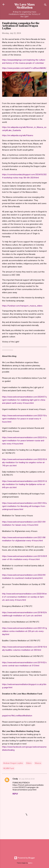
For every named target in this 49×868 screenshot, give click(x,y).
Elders (29, 763)
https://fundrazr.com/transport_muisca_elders (22, 306)
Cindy (15, 779)
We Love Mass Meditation (25, 6)
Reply (15, 794)
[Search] (45, 5)
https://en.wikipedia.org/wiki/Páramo (18, 135)
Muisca (38, 763)
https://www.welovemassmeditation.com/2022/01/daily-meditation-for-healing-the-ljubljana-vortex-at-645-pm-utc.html (24, 484)
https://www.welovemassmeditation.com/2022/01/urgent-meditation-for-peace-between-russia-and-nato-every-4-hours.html (24, 441)
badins (30, 863)
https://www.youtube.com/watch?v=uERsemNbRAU (24, 68)
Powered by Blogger (24, 858)
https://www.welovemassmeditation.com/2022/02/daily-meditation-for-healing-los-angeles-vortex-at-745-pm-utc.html (24, 462)
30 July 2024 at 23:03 (27, 779)
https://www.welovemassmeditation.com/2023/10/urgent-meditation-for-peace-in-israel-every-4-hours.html (24, 419)
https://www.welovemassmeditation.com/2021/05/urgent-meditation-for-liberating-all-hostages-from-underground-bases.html (24, 506)
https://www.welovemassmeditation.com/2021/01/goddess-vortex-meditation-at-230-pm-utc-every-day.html (24, 631)
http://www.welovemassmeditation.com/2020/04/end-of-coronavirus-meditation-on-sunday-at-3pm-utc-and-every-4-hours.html (24, 597)
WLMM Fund (9, 768)
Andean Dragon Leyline (13, 763)
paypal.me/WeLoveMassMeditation (17, 716)
